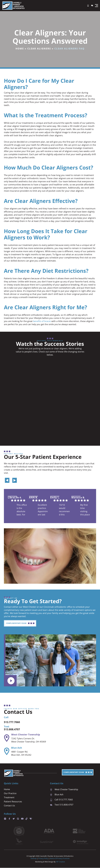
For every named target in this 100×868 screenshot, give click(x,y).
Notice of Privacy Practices (60, 859)
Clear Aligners (39, 48)
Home (20, 48)
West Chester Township (25, 735)
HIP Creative (60, 862)
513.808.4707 (14, 729)
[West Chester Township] (6, 738)
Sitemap (34, 859)
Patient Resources (13, 802)
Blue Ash (16, 748)
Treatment (9, 798)
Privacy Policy (43, 859)
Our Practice (10, 793)
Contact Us (9, 806)
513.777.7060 (14, 722)
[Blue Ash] (6, 751)
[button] (96, 6)
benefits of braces (42, 321)
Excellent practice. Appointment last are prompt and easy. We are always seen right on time (43, 510)
